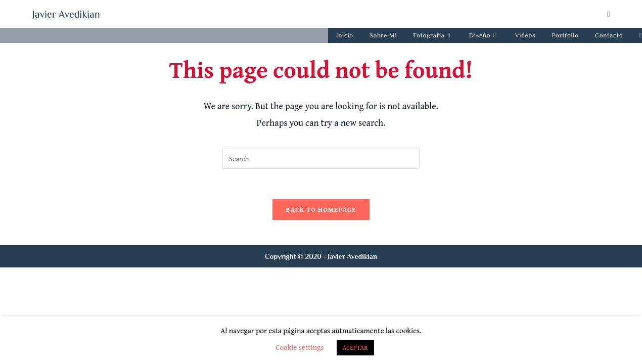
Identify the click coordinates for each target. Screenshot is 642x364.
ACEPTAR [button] (355, 348)
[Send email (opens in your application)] (607, 14)
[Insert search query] (321, 159)
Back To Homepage (321, 210)
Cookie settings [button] (300, 347)
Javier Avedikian (66, 14)
